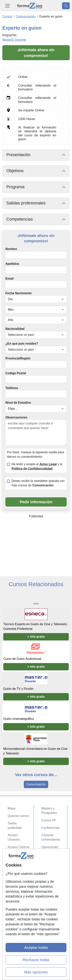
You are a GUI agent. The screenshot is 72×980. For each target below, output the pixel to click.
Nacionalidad (15, 329)
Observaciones (16, 417)
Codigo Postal (16, 373)
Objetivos (15, 171)
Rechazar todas (36, 960)
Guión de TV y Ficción (18, 689)
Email (10, 279)
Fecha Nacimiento (19, 293)
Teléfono (12, 388)
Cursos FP (49, 820)
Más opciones (36, 972)
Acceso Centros (19, 847)
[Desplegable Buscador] (66, 6)
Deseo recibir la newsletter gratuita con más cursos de (38, 483)
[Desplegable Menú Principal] (7, 6)
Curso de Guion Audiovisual (22, 659)
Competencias (20, 219)
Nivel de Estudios (18, 403)
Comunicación (36, 784)
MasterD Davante (14, 40)
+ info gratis (36, 637)
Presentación (18, 155)
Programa (15, 187)
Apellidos (12, 264)
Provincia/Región (18, 358)
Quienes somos (18, 816)
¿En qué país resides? (22, 344)
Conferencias (50, 828)
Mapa (12, 808)
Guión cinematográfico (19, 719)
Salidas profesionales (26, 203)
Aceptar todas (36, 947)
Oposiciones (50, 847)
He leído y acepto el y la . (37, 466)
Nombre (11, 249)
